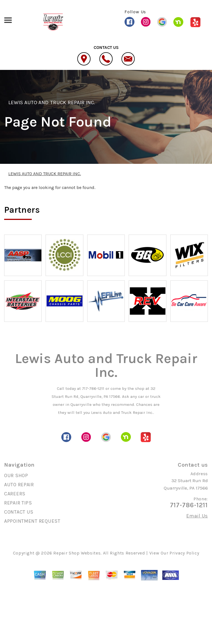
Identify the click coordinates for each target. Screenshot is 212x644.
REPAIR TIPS (18, 503)
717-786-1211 (93, 388)
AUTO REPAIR (19, 485)
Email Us (197, 516)
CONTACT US (19, 512)
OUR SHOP (16, 475)
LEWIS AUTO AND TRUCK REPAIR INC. (52, 102)
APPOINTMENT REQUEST (32, 521)
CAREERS (15, 494)
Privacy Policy (184, 553)
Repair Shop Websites (77, 553)
